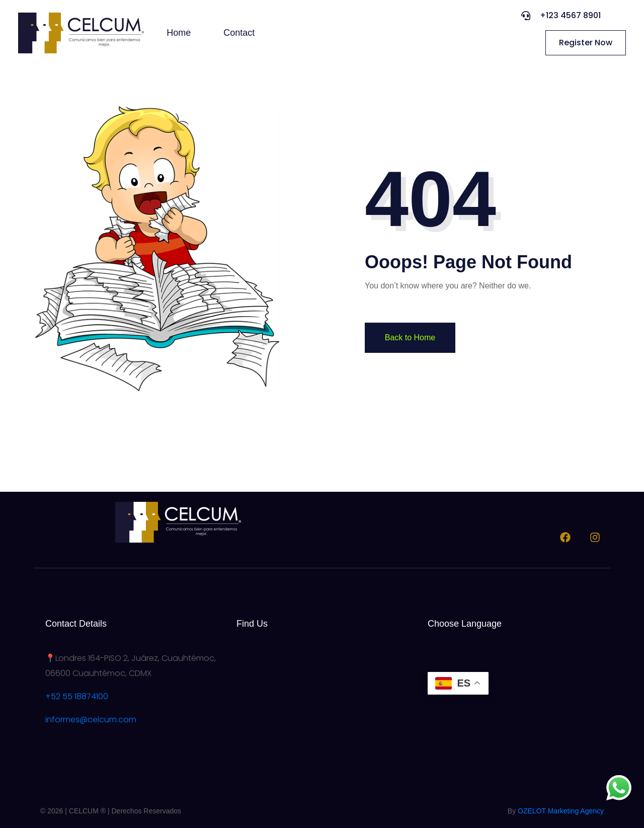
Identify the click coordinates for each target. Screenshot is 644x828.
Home (179, 33)
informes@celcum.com (91, 720)
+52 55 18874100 (77, 696)
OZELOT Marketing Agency (561, 811)
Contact (239, 33)
